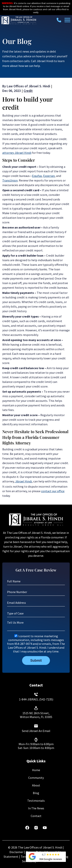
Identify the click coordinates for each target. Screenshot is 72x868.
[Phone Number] (36, 592)
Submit (36, 661)
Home (36, 770)
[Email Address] (36, 603)
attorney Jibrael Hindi (17, 153)
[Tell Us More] (36, 626)
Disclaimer (16, 852)
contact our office (53, 491)
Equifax (37, 176)
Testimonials (36, 801)
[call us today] (60, 20)
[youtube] (45, 829)
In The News (36, 808)
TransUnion (10, 180)
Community (36, 778)
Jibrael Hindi (24, 481)
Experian (49, 176)
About (36, 785)
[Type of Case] (36, 613)
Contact (36, 816)
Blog (36, 793)
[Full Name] (36, 581)
